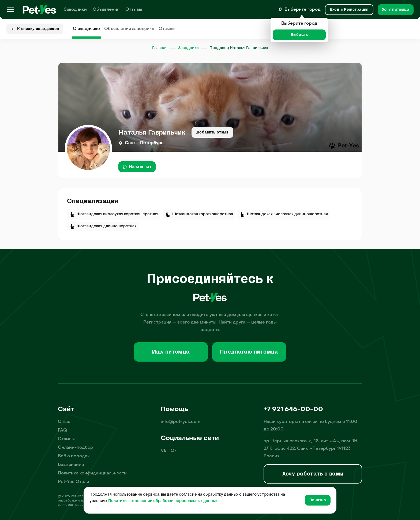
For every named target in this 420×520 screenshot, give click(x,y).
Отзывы (134, 10)
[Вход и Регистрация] (349, 10)
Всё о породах (74, 456)
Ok (174, 451)
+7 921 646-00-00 (293, 410)
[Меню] (11, 10)
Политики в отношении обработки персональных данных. (163, 501)
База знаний (71, 465)
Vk (164, 451)
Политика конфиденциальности (92, 473)
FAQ (62, 430)
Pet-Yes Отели (74, 482)
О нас (64, 422)
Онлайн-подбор (76, 448)
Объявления (106, 10)
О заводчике (86, 29)
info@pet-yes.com (181, 422)
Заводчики (75, 10)
